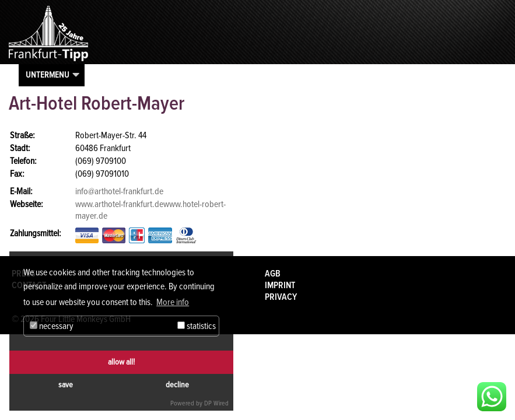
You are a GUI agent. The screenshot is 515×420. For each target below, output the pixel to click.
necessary (52, 326)
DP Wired (216, 403)
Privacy (281, 297)
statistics (197, 326)
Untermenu (48, 75)
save (66, 385)
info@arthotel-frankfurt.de (119, 191)
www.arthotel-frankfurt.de (119, 204)
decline (177, 385)
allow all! (121, 362)
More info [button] (173, 302)
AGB (273, 274)
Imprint (280, 285)
